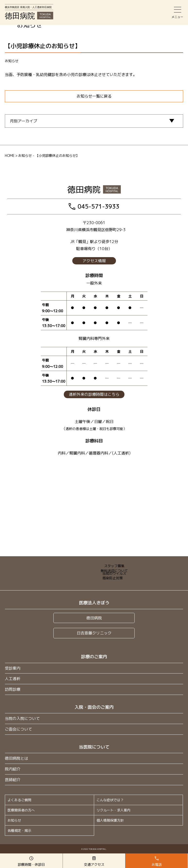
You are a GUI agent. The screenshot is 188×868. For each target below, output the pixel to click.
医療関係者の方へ (21, 810)
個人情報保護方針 (110, 820)
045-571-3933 (94, 206)
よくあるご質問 (19, 800)
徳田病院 (94, 618)
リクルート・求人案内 (114, 810)
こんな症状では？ (110, 800)
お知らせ (14, 820)
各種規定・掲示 (19, 830)
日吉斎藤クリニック (94, 633)
